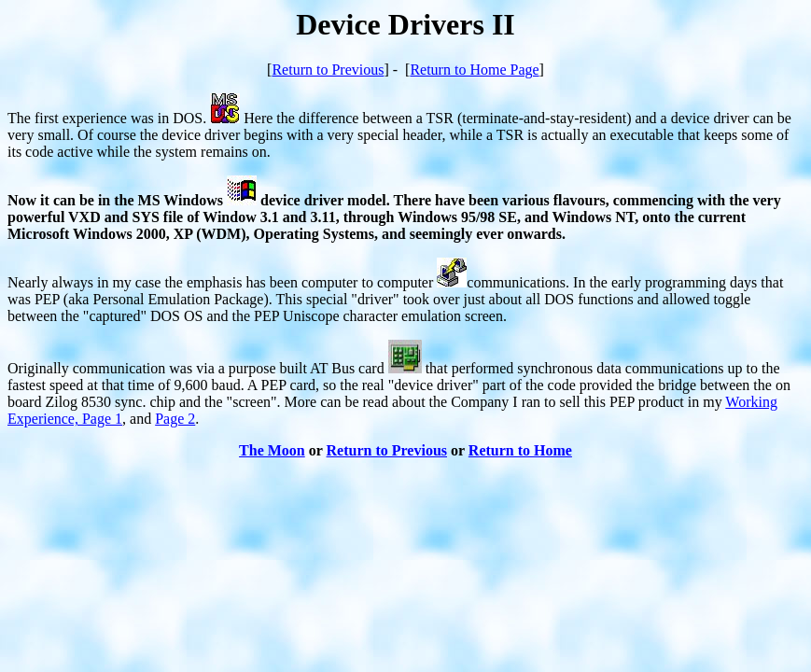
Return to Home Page (474, 70)
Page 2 (175, 419)
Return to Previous (328, 70)
